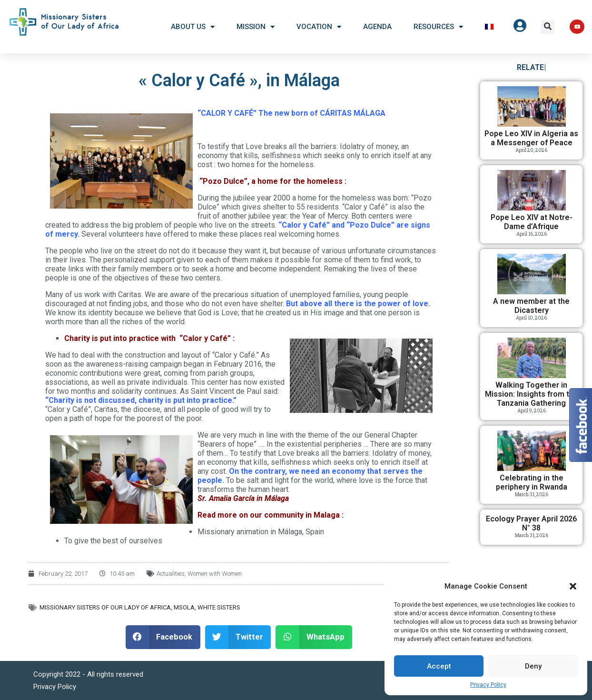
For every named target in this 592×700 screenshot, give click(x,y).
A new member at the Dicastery (531, 306)
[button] (573, 586)
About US (193, 27)
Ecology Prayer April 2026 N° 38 (531, 523)
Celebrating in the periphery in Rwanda (532, 482)
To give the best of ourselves (113, 541)
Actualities (171, 574)
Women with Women (215, 574)
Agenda (377, 27)
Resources (438, 27)
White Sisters (219, 607)
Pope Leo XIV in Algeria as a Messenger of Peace (531, 138)
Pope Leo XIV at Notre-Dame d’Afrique (532, 222)
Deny (533, 666)
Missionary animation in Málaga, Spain (261, 532)
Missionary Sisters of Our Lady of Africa (105, 607)
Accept (439, 666)
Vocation (319, 27)
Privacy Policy (488, 685)
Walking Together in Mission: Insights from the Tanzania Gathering (532, 394)
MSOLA (184, 607)
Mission (256, 27)
